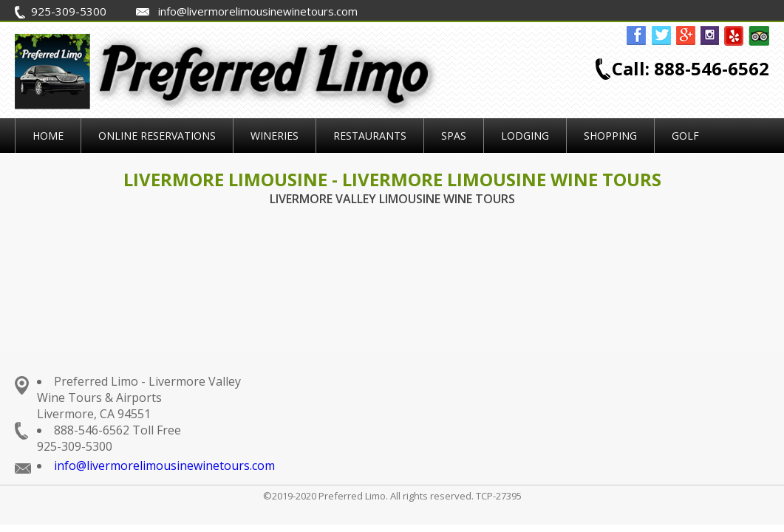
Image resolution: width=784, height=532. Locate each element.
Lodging (525, 136)
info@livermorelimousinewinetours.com (164, 465)
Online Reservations (157, 136)
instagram (710, 37)
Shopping (610, 136)
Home (48, 136)
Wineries (275, 136)
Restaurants (370, 136)
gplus (686, 37)
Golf (685, 136)
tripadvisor (759, 37)
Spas (454, 136)
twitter (661, 37)
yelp (734, 37)
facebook (637, 37)
